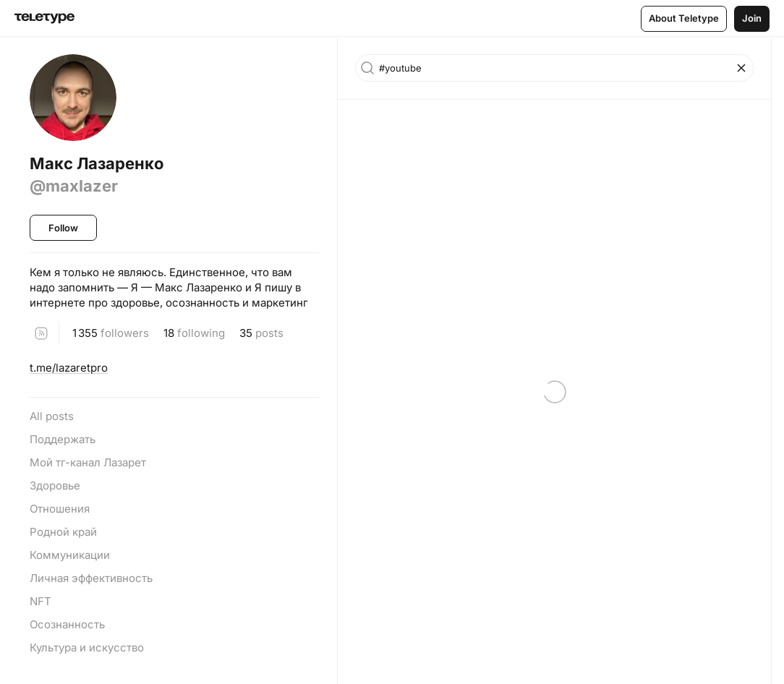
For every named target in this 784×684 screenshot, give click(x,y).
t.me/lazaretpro (69, 368)
